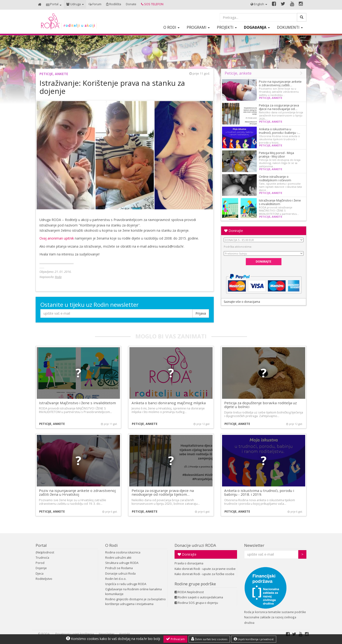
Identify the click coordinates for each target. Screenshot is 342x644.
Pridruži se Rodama (119, 568)
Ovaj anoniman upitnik (57, 238)
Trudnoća (42, 558)
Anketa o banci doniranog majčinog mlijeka (169, 403)
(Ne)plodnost (45, 552)
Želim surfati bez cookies (209, 639)
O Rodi (112, 545)
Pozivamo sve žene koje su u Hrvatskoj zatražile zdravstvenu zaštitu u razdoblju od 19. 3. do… (73, 502)
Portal (41, 545)
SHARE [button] (296, 41)
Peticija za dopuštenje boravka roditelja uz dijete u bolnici (261, 405)
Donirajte (234, 231)
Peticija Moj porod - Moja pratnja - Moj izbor (276, 155)
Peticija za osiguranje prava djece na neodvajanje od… (279, 107)
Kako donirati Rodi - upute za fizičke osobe (204, 574)
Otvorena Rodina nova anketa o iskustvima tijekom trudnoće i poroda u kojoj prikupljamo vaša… (260, 502)
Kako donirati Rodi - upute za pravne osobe (205, 569)
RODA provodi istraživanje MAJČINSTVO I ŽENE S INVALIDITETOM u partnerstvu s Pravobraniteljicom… (76, 410)
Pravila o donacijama (189, 563)
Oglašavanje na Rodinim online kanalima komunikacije (133, 592)
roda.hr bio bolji (148, 639)
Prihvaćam (175, 639)
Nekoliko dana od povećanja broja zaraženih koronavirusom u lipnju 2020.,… (281, 115)
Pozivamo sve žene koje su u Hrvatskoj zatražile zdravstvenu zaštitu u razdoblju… (279, 92)
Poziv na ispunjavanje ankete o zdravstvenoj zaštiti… (280, 83)
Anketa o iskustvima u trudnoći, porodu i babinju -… (280, 131)
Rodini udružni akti (118, 558)
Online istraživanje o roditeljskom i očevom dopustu (275, 180)
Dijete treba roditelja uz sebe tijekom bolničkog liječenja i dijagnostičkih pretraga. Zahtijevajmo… (264, 414)
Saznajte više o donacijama (242, 302)
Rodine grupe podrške (195, 584)
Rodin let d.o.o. (116, 579)
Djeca (40, 574)
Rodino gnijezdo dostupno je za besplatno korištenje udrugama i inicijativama (135, 602)
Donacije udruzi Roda (120, 574)
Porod (40, 563)
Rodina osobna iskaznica (123, 552)
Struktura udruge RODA (122, 563)
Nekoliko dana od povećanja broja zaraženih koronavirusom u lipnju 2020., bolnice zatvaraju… (166, 502)
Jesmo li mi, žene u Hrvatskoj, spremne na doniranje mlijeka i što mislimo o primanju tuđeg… (168, 410)
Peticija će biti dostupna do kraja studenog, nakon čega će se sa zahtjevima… (280, 163)
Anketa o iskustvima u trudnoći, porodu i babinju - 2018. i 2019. (259, 493)
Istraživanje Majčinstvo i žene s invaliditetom (280, 202)
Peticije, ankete (54, 74)
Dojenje (41, 568)
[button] (54, 5)
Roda (58, 277)
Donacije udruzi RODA (195, 545)
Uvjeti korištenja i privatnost (254, 639)
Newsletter (254, 545)
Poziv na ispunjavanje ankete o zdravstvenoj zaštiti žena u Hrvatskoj (77, 493)
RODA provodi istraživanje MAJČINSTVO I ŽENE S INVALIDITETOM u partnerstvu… (279, 211)
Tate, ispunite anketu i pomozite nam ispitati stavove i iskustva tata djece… (280, 187)
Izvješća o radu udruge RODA (126, 584)
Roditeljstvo (44, 579)
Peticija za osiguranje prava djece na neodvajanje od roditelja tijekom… (163, 493)
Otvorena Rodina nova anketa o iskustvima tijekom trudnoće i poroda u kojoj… (279, 139)
